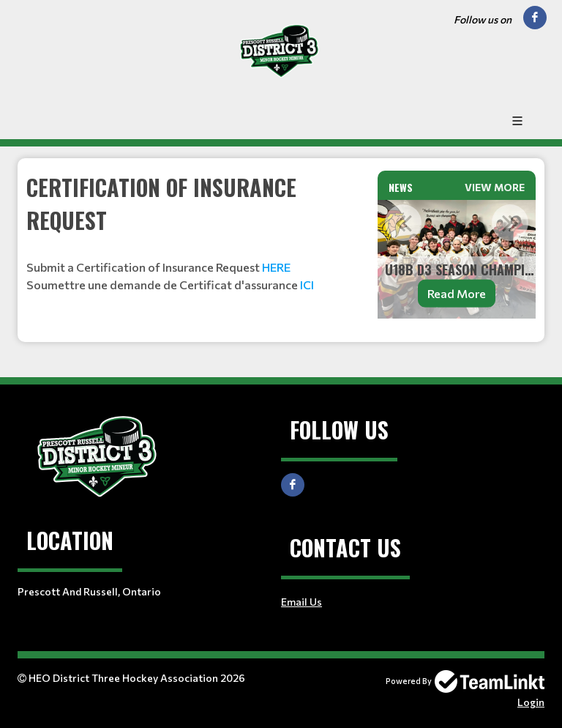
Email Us (301, 602)
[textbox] (193, 232)
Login (531, 702)
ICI (307, 285)
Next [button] (510, 223)
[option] (457, 259)
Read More (457, 293)
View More (495, 187)
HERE (276, 267)
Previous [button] (403, 223)
